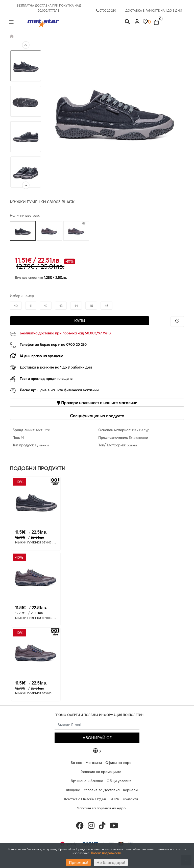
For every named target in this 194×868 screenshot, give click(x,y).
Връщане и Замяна (87, 781)
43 (61, 306)
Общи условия (119, 781)
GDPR (114, 799)
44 (76, 306)
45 (91, 306)
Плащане (72, 790)
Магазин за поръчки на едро (101, 808)
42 (46, 306)
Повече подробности (106, 853)
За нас (76, 763)
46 (106, 306)
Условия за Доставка (102, 790)
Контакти (130, 799)
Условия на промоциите (101, 772)
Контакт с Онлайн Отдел (85, 799)
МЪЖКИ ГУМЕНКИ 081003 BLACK (38, 542)
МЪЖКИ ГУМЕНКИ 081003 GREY (38, 618)
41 (31, 306)
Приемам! (78, 862)
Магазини (94, 763)
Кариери (130, 790)
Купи (80, 321)
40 (16, 306)
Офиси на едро (118, 763)
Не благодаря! (111, 862)
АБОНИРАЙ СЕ (97, 738)
